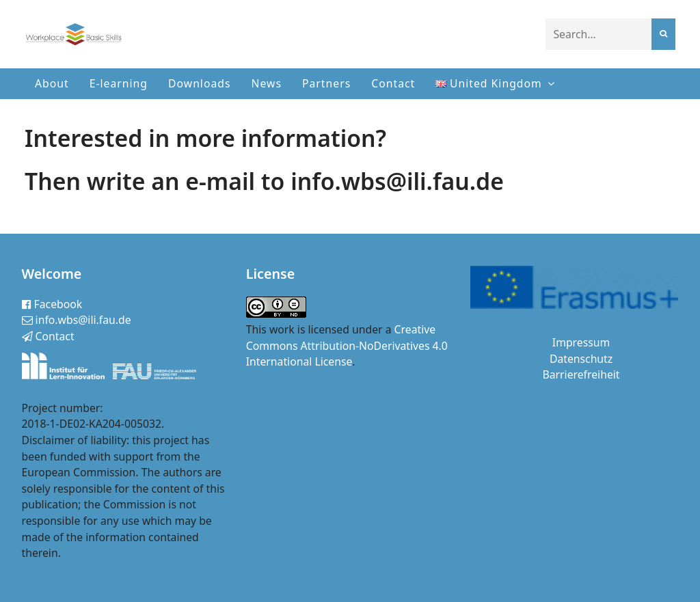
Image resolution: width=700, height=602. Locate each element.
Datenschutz (581, 359)
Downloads (199, 83)
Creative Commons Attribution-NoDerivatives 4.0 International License (347, 345)
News (267, 83)
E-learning (119, 83)
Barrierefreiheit (581, 374)
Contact (393, 83)
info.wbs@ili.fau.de (77, 320)
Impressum (581, 342)
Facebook (52, 304)
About (52, 83)
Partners (326, 83)
